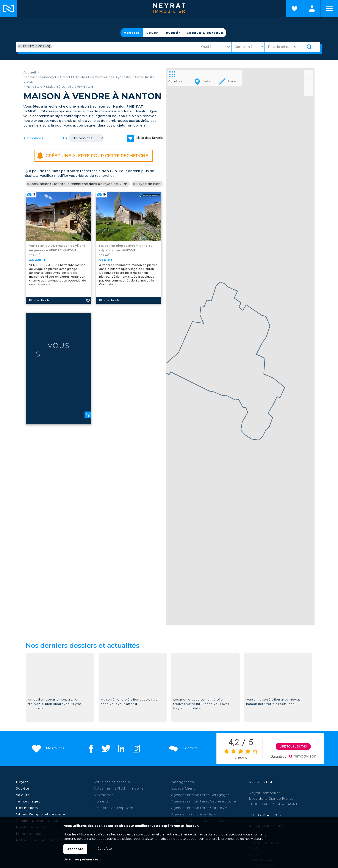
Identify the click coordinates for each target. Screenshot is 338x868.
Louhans (277, 787)
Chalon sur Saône (83, 787)
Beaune (117, 787)
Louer (152, 33)
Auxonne (184, 787)
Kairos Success (261, 759)
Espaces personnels (312, 9)
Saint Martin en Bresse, (249, 787)
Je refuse (105, 849)
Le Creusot (218, 787)
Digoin (291, 787)
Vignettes (175, 76)
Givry (170, 787)
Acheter (132, 33)
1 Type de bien (148, 184)
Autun (159, 787)
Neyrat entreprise (264, 743)
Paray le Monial (139, 787)
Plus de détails (109, 354)
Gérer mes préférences (81, 859)
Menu (329, 9)
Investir (172, 33)
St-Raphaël (63, 793)
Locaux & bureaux (205, 33)
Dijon (104, 787)
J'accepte (75, 849)
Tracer (227, 81)
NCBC (254, 748)
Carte (202, 81)
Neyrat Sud (259, 737)
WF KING (257, 754)
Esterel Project (262, 765)
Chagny (200, 787)
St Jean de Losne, (90, 793)
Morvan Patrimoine (265, 771)
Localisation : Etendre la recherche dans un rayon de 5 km (78, 184)
